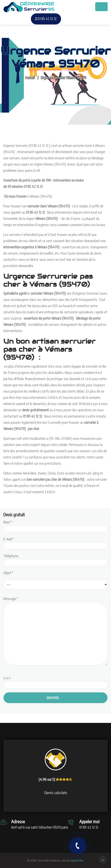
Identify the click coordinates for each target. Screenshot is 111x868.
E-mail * (55, 542)
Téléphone (55, 559)
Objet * (8, 573)
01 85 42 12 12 (46, 19)
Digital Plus (77, 860)
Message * (55, 631)
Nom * (55, 525)
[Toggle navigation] (101, 7)
